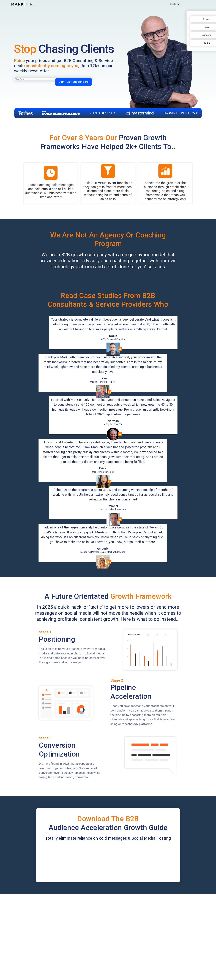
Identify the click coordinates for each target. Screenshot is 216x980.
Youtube (175, 4)
